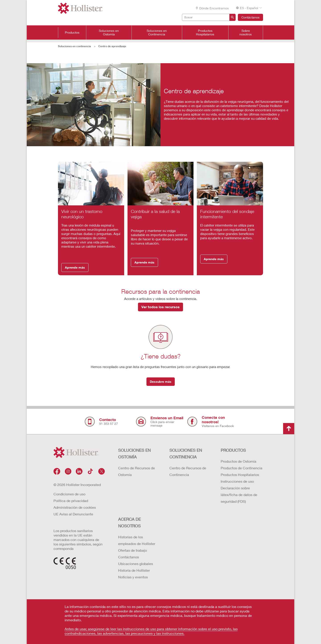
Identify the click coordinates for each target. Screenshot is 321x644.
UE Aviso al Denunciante (73, 514)
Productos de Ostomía (239, 461)
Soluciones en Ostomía (109, 32)
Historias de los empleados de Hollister (137, 540)
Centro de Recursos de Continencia (188, 471)
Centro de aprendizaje (112, 46)
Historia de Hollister (134, 570)
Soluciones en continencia (74, 46)
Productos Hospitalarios (205, 32)
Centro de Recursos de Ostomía (137, 471)
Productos (72, 32)
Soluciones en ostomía (134, 454)
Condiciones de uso (69, 494)
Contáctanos (250, 17)
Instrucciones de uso (237, 481)
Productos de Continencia (242, 468)
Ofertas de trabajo (133, 550)
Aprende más (75, 267)
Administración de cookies (75, 507)
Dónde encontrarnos (212, 8)
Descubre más (161, 382)
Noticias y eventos (133, 577)
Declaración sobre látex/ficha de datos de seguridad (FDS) (239, 495)
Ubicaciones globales (136, 564)
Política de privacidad (71, 501)
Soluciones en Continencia (157, 32)
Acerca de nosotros (130, 522)
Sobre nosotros (246, 32)
